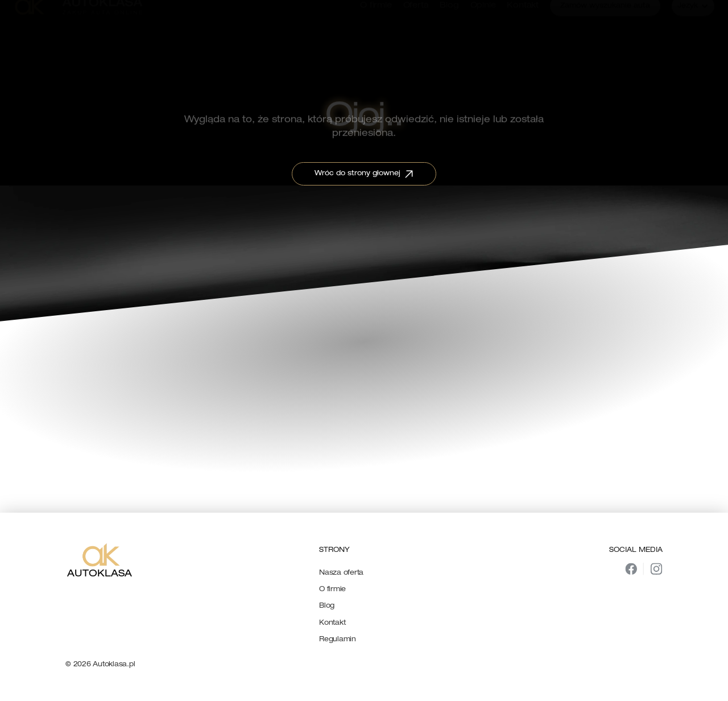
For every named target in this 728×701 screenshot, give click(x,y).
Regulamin (338, 640)
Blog (327, 606)
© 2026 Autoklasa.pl (100, 665)
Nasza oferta (341, 573)
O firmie (332, 589)
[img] (631, 569)
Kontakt (332, 623)
